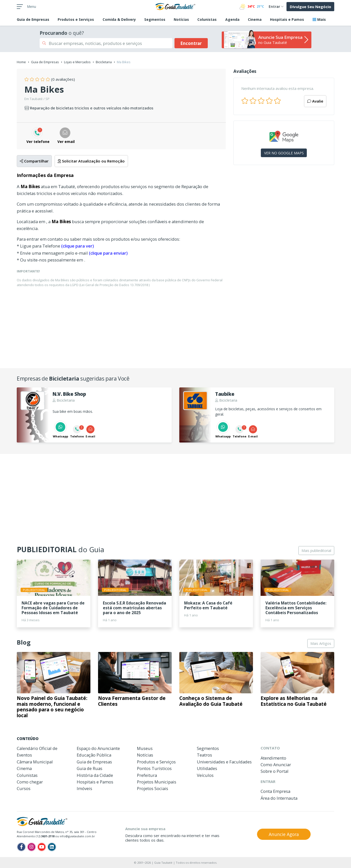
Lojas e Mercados (77, 62)
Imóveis (84, 788)
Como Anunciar (276, 765)
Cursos (24, 788)
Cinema (255, 19)
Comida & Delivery (119, 19)
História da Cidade (95, 775)
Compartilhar (34, 161)
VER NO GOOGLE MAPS (284, 153)
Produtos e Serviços (76, 19)
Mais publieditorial (316, 551)
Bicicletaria (104, 62)
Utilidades (207, 768)
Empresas (33, 19)
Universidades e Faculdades (224, 762)
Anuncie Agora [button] (284, 834)
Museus (145, 748)
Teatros (204, 755)
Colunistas (207, 19)
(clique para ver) (77, 246)
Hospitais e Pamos (287, 19)
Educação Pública (94, 755)
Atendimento (273, 758)
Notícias (181, 19)
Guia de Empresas (45, 62)
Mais (319, 19)
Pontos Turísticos (154, 768)
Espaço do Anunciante (98, 748)
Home (21, 62)
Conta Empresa (275, 791)
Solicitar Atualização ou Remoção (91, 161)
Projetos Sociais (153, 788)
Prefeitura (147, 775)
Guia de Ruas (90, 768)
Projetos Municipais (157, 782)
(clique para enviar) (108, 253)
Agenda (232, 19)
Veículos (205, 775)
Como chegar (30, 782)
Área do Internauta (279, 798)
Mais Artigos (321, 643)
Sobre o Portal (275, 771)
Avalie (315, 101)
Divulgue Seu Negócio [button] (310, 7)
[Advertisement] (284, 213)
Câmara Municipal (35, 762)
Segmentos (155, 19)
